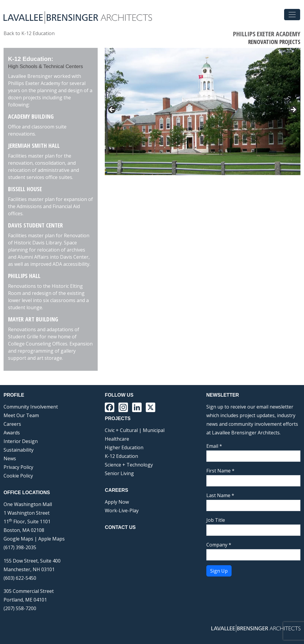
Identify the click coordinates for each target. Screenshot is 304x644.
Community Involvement (31, 407)
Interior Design (21, 441)
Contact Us (120, 527)
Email (214, 446)
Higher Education (124, 447)
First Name (220, 471)
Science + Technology (129, 465)
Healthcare (117, 439)
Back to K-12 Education (29, 33)
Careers (12, 424)
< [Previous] (112, 110)
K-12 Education (121, 456)
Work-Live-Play (122, 511)
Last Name (220, 495)
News (10, 458)
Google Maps (18, 539)
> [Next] (293, 110)
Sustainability (19, 450)
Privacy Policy (18, 467)
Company (219, 545)
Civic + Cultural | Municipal (135, 430)
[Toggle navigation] (292, 15)
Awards (12, 433)
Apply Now (117, 502)
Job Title (216, 520)
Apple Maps (52, 539)
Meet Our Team (21, 415)
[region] (203, 112)
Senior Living (119, 473)
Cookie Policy (18, 476)
